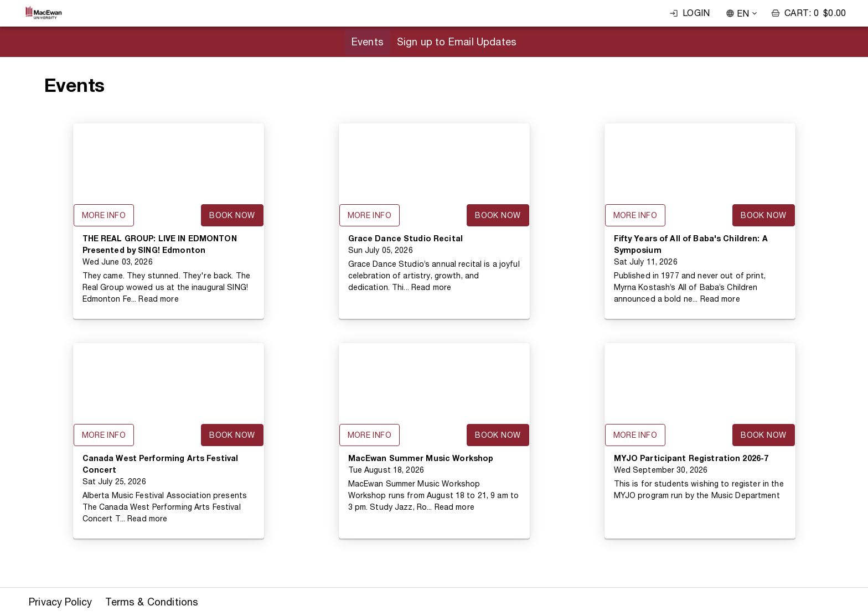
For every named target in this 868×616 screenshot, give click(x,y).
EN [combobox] (743, 14)
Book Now (232, 215)
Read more (158, 299)
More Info (104, 215)
